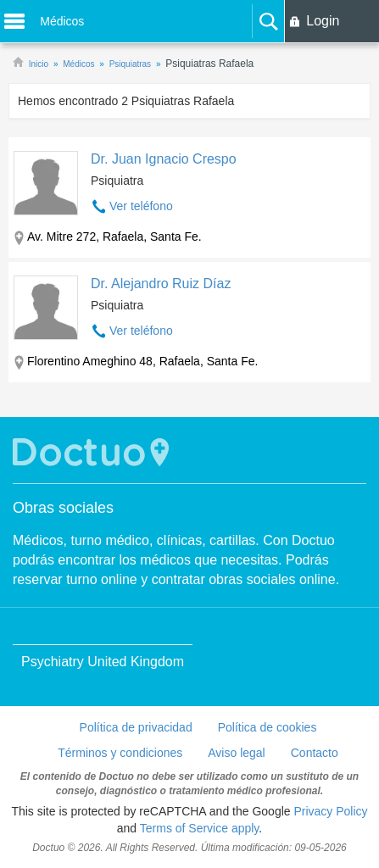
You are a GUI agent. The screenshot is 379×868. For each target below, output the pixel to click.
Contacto (315, 753)
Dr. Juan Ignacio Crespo (164, 159)
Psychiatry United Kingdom (103, 662)
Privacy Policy (330, 811)
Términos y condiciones (120, 753)
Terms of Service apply (200, 828)
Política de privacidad (136, 727)
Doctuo (93, 452)
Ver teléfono (141, 206)
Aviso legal (236, 753)
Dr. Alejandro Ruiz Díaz (161, 284)
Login (323, 21)
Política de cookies (268, 727)
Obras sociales (63, 508)
